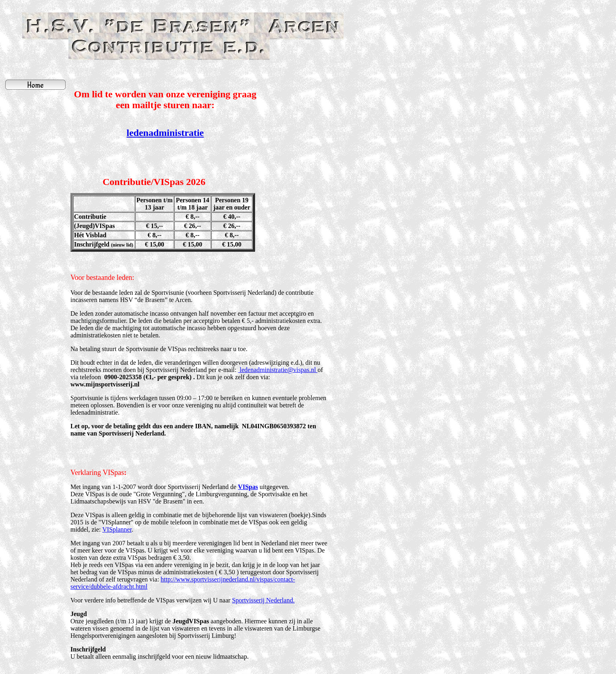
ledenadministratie (165, 133)
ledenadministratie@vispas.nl (278, 370)
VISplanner (117, 529)
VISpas (248, 487)
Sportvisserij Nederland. (264, 600)
